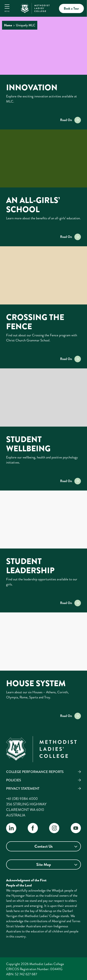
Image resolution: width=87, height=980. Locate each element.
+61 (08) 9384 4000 (22, 799)
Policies (14, 780)
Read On (70, 120)
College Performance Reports (35, 772)
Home (8, 25)
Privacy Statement (23, 788)
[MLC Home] (35, 8)
